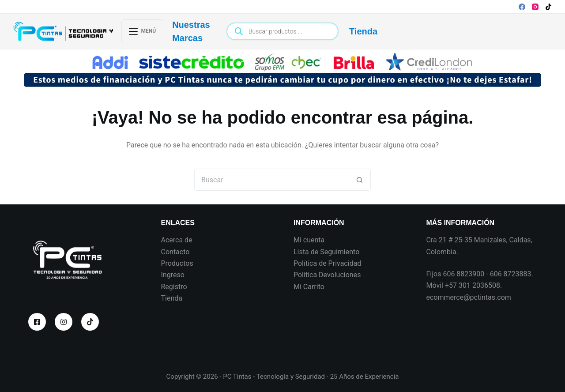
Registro (174, 287)
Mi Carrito (309, 287)
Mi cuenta (309, 240)
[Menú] (143, 31)
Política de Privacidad (327, 263)
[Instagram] (535, 7)
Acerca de (177, 240)
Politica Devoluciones (327, 275)
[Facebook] (522, 7)
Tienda (363, 31)
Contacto (175, 252)
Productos (177, 263)
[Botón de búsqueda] (360, 180)
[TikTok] (548, 7)
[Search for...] (271, 180)
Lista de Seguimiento (326, 252)
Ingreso (173, 275)
